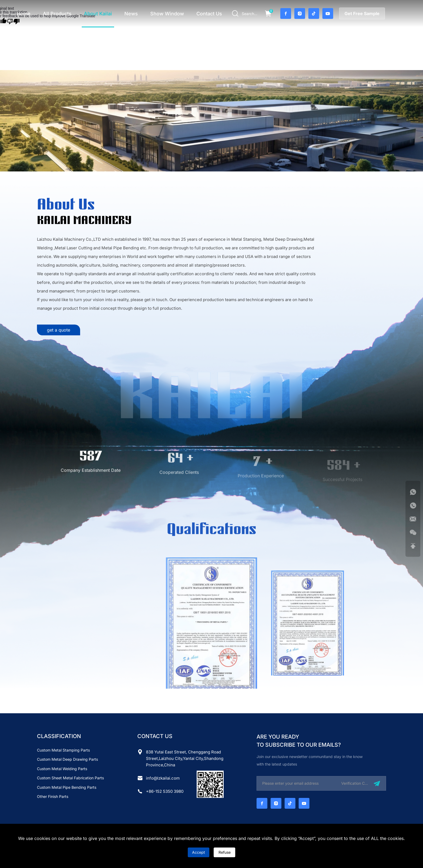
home (24, 14)
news (131, 14)
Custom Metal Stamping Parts (63, 750)
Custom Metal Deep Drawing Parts (67, 759)
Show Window (167, 14)
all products (57, 14)
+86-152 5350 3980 (165, 791)
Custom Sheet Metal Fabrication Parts (70, 778)
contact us (209, 14)
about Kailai (98, 14)
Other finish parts (53, 796)
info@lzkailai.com (163, 778)
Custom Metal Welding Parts (62, 769)
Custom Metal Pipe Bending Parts (67, 787)
